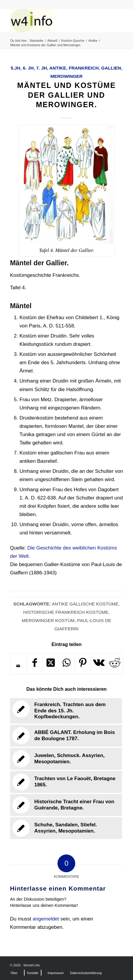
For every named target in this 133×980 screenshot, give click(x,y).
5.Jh (15, 68)
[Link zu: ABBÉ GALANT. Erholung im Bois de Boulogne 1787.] (66, 736)
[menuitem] (14, 973)
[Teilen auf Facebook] (35, 664)
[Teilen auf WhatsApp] (66, 664)
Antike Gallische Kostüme (85, 604)
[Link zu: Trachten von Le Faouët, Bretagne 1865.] (66, 782)
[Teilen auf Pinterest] (83, 664)
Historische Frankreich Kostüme (66, 612)
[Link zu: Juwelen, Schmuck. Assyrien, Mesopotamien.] (66, 759)
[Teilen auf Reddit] (115, 664)
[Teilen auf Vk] (99, 664)
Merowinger (66, 76)
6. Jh (28, 68)
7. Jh (42, 68)
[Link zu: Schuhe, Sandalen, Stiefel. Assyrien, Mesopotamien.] (66, 828)
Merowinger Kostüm (48, 620)
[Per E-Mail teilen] (18, 666)
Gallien (111, 68)
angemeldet (46, 919)
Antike (58, 68)
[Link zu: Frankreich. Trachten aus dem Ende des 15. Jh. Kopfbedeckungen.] (66, 711)
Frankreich (84, 68)
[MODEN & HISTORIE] (55, 20)
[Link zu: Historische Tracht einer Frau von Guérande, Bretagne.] (66, 805)
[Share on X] (51, 664)
